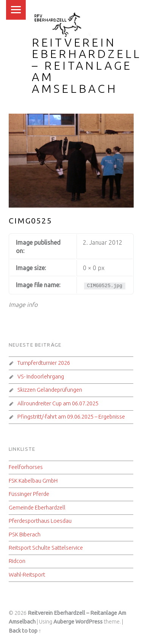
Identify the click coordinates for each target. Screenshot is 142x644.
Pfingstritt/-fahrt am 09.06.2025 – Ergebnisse (71, 417)
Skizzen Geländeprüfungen (50, 390)
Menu (16, 10)
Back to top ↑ (25, 631)
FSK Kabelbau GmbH (33, 481)
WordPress (89, 622)
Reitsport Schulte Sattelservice (46, 548)
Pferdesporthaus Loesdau (40, 521)
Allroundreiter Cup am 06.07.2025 (58, 403)
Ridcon (17, 561)
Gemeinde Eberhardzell (37, 508)
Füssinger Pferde (29, 494)
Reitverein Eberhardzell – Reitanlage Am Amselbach (87, 66)
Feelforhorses (26, 467)
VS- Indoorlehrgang (41, 377)
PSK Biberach (25, 535)
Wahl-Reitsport (27, 575)
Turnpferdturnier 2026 (44, 363)
